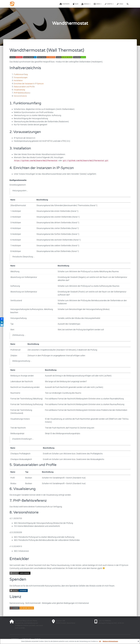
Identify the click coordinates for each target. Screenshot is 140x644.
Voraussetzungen (21, 77)
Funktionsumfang (21, 74)
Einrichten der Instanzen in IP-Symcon (30, 83)
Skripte (109, 4)
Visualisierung (20, 90)
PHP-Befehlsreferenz (22, 93)
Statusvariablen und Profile (25, 87)
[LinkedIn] (2, 322)
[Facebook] (2, 319)
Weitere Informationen (110, 641)
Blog (75, 4)
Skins (97, 4)
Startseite (64, 4)
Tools (120, 4)
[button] (90, 4)
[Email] (2, 325)
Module (86, 4)
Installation (18, 80)
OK (100, 641)
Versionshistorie (20, 96)
